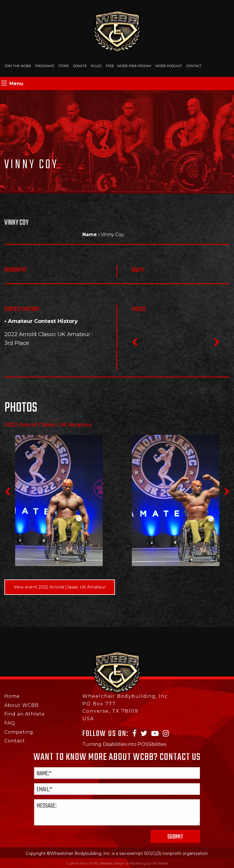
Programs (45, 66)
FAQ (10, 723)
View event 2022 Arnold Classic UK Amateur (60, 587)
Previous (134, 344)
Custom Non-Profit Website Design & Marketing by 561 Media (117, 863)
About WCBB (22, 705)
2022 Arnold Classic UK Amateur (47, 334)
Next (217, 344)
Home (12, 696)
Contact (194, 66)
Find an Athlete (25, 714)
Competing (19, 732)
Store (64, 66)
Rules (96, 66)
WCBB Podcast (169, 66)
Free (110, 66)
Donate (80, 66)
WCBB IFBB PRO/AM (134, 66)
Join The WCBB (18, 66)
